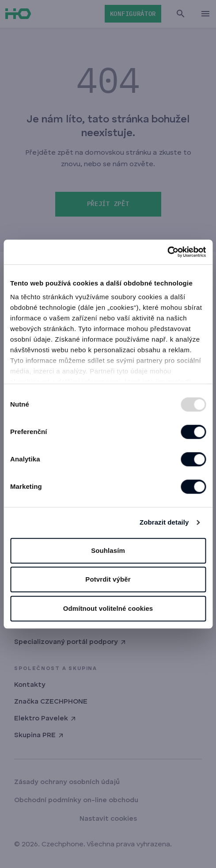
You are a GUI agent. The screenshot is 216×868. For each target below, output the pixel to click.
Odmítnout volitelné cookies (108, 608)
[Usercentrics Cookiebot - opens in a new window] (167, 252)
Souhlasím (108, 550)
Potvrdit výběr (108, 579)
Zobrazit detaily (164, 522)
